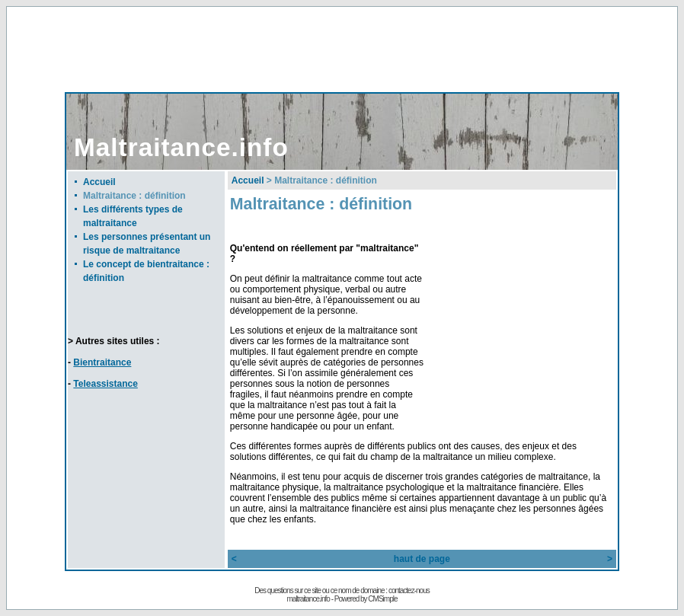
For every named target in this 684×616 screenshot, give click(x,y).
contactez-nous (409, 590)
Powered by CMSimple (366, 599)
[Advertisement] (342, 49)
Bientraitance (102, 362)
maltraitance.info (308, 599)
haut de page (422, 559)
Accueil (99, 182)
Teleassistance (105, 384)
